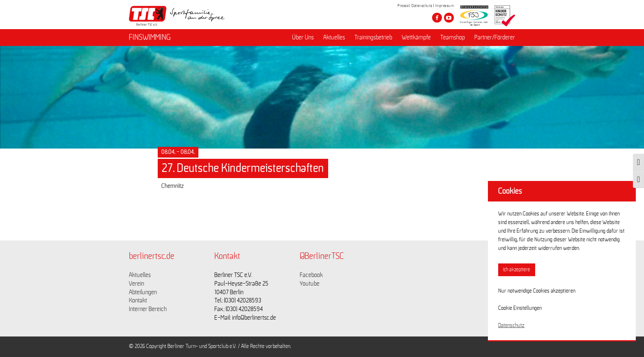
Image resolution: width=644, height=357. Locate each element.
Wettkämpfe (416, 37)
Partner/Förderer (495, 37)
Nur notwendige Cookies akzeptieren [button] (537, 291)
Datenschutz (422, 6)
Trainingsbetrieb (373, 37)
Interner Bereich (148, 309)
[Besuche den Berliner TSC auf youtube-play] (449, 18)
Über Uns (303, 37)
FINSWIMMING (150, 37)
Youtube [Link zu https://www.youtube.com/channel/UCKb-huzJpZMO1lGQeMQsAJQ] (310, 284)
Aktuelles (334, 37)
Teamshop (453, 37)
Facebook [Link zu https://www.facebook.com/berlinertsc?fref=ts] (311, 275)
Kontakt (138, 300)
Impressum (445, 6)
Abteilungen (143, 292)
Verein (137, 284)
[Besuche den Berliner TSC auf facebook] (437, 18)
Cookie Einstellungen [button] (520, 308)
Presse (403, 6)
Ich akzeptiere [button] (517, 270)
